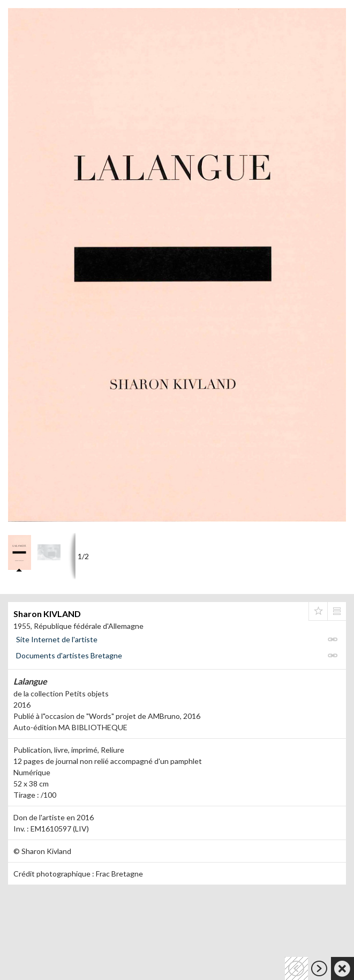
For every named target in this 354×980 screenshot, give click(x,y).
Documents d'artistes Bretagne (69, 655)
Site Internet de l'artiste (57, 639)
